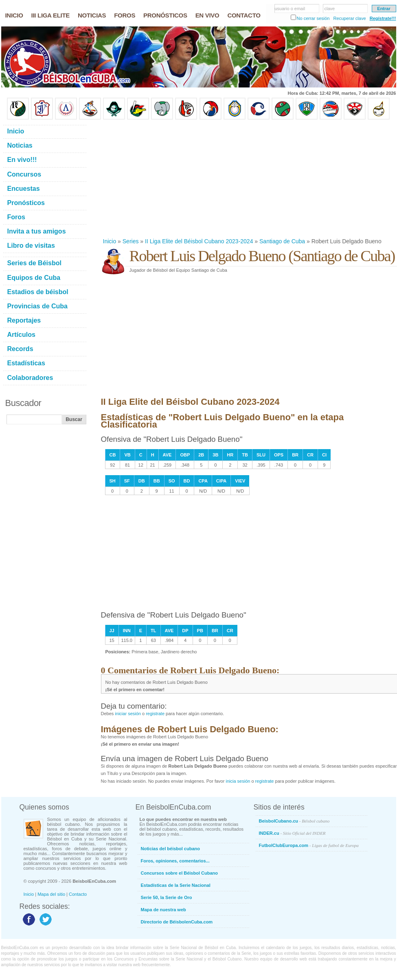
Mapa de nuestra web (163, 910)
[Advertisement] (207, 179)
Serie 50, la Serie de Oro (167, 897)
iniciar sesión (128, 714)
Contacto (78, 894)
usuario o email (290, 9)
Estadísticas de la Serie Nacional (176, 885)
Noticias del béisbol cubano (170, 849)
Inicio (110, 241)
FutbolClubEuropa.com (309, 845)
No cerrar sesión (313, 18)
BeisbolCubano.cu (294, 821)
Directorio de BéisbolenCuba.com (177, 922)
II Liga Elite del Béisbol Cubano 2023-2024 (199, 241)
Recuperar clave (349, 18)
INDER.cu (292, 833)
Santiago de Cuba (282, 241)
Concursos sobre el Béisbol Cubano (179, 873)
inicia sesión (238, 781)
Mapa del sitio (51, 894)
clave (330, 9)
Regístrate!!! (383, 18)
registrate (155, 714)
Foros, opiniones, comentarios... (175, 861)
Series (131, 241)
